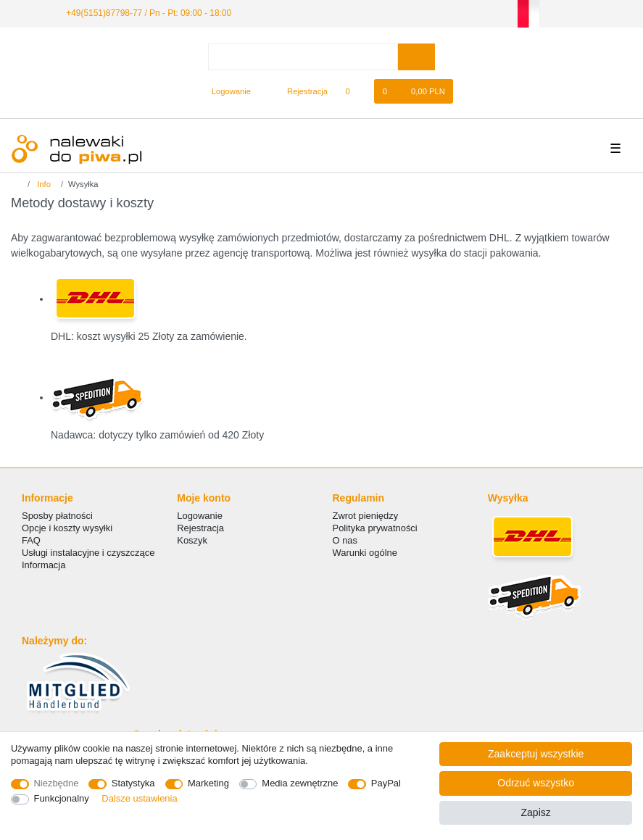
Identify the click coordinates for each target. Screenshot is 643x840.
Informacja (43, 565)
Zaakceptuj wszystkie (536, 754)
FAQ (31, 540)
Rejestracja (200, 528)
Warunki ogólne (365, 553)
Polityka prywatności (375, 528)
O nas (345, 540)
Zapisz (536, 812)
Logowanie (200, 516)
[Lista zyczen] (355, 91)
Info (43, 184)
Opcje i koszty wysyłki (67, 528)
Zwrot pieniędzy (366, 516)
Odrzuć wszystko (536, 783)
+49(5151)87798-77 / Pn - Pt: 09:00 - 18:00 (149, 13)
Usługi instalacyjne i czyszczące (88, 553)
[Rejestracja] (299, 91)
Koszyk (192, 540)
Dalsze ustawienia (139, 798)
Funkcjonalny (62, 798)
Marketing (208, 783)
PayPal (386, 783)
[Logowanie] (225, 91)
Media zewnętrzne (300, 783)
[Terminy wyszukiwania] (303, 57)
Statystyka (133, 783)
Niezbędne (57, 783)
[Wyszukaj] (416, 57)
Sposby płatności (57, 516)
